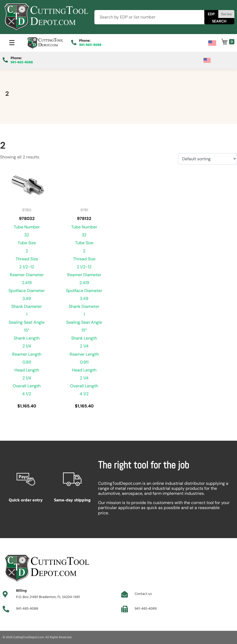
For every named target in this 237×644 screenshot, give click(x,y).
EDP (211, 14)
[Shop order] (207, 159)
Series (226, 14)
